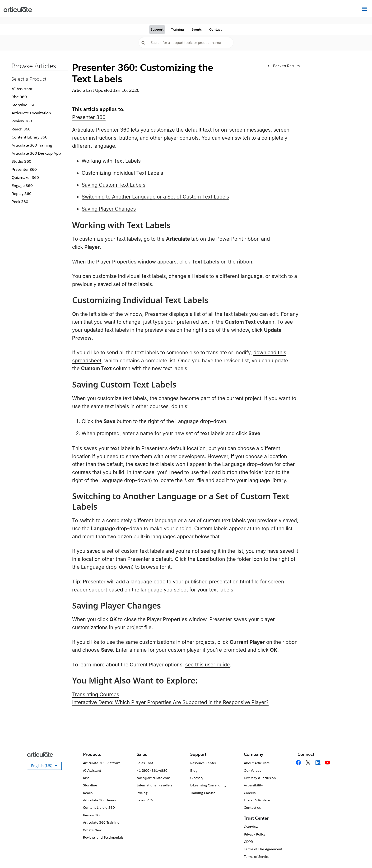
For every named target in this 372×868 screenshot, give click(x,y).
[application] (359, 855)
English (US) (46, 766)
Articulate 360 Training (32, 145)
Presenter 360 (24, 169)
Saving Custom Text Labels (114, 185)
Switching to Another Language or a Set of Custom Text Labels (155, 197)
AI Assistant (22, 89)
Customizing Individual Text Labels (122, 173)
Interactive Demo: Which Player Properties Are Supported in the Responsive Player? (170, 702)
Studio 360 (21, 161)
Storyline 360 (23, 105)
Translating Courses (96, 695)
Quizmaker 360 (25, 178)
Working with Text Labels (111, 161)
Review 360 (22, 121)
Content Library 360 (30, 137)
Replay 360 (22, 194)
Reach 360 (21, 129)
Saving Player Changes (109, 209)
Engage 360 (22, 186)
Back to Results (284, 66)
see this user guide (208, 665)
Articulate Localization (31, 113)
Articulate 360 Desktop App (36, 153)
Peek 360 (20, 202)
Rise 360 (19, 97)
